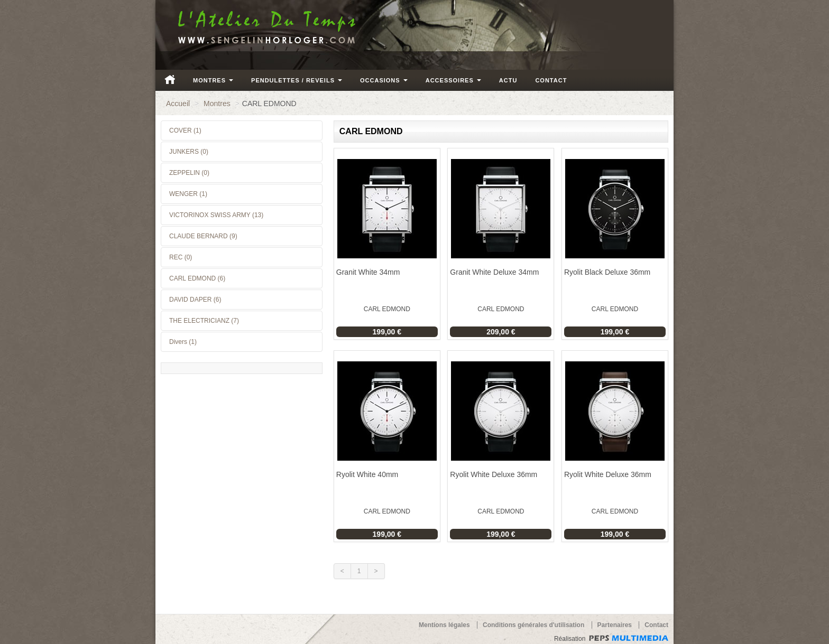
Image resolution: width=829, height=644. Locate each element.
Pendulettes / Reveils (297, 80)
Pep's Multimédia (629, 638)
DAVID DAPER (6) (195, 300)
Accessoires (453, 80)
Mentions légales (444, 625)
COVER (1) (185, 130)
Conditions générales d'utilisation (533, 625)
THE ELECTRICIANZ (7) (204, 321)
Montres (213, 80)
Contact (551, 80)
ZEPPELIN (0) (189, 173)
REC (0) (181, 257)
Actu (508, 80)
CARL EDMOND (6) (197, 278)
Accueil (170, 80)
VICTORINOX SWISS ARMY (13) (216, 215)
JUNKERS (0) (189, 152)
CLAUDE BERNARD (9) (203, 236)
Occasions (384, 80)
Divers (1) (183, 342)
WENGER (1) (188, 194)
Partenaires (615, 625)
